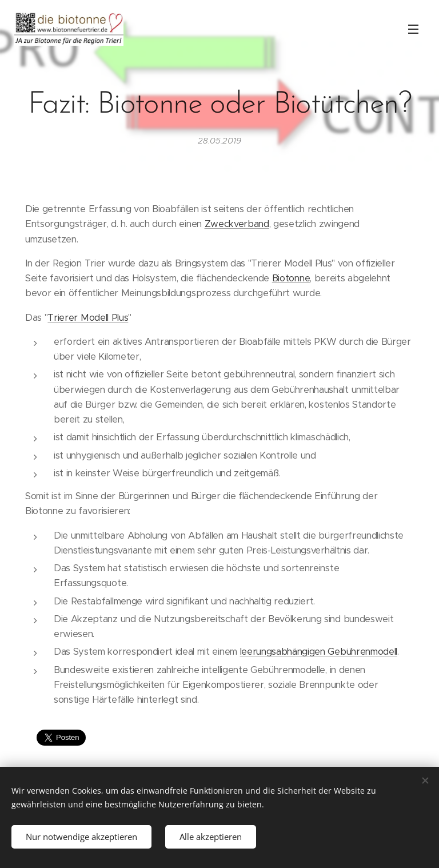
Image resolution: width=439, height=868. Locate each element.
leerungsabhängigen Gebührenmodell (319, 652)
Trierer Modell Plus (88, 318)
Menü (413, 29)
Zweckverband (237, 224)
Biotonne (291, 278)
